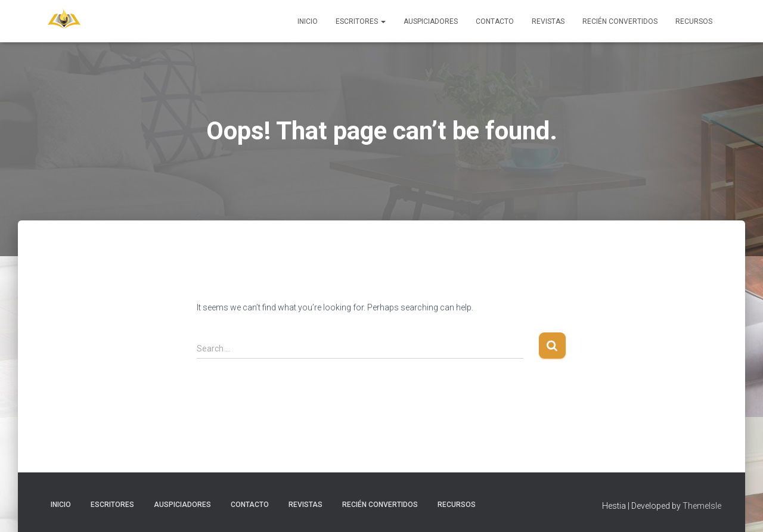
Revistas (548, 21)
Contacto (495, 21)
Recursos (694, 21)
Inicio (308, 21)
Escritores (361, 21)
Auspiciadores (431, 21)
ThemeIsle (702, 506)
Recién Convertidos (620, 21)
